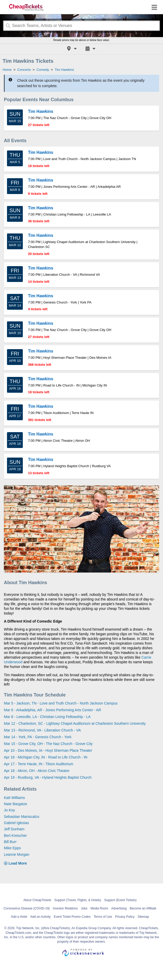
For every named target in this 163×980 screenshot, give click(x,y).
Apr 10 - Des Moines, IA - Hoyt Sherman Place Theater (48, 750)
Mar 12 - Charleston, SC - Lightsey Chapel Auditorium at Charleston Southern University (75, 723)
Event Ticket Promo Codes (72, 917)
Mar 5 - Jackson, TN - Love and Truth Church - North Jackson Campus (61, 703)
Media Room (99, 908)
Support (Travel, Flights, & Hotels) (78, 900)
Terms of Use (103, 917)
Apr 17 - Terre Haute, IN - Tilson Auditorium (38, 764)
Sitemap (143, 917)
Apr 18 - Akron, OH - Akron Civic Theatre (37, 771)
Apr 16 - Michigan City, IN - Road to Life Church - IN (46, 757)
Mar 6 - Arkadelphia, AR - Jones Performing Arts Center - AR (52, 710)
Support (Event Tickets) (120, 900)
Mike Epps (12, 848)
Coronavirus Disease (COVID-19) (27, 908)
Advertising (119, 908)
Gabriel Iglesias (16, 823)
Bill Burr (10, 842)
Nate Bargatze (16, 804)
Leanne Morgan (17, 854)
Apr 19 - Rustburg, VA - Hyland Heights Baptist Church (48, 777)
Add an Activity (41, 917)
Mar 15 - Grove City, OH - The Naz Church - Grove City (48, 744)
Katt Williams (14, 798)
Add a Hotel (19, 917)
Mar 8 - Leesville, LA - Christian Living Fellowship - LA (47, 717)
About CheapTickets (37, 900)
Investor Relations (65, 908)
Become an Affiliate (143, 908)
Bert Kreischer (15, 836)
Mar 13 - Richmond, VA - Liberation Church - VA (42, 730)
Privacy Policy (125, 917)
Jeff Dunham (14, 829)
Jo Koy (9, 810)
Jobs (84, 908)
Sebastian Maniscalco (22, 817)
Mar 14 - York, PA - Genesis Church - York (38, 737)
